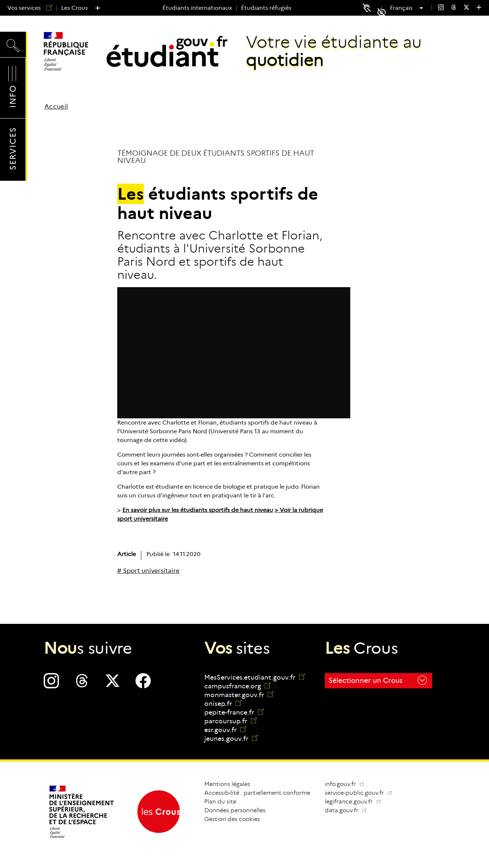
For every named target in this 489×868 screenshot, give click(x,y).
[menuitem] (441, 8)
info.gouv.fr (345, 784)
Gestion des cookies (232, 819)
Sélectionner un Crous (378, 680)
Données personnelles (235, 810)
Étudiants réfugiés (266, 8)
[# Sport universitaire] (148, 571)
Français (402, 8)
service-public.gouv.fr (362, 793)
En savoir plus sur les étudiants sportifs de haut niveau (198, 510)
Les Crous (74, 8)
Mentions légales (227, 784)
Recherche (13, 44)
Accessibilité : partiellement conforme (257, 793)
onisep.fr (223, 704)
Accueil (56, 107)
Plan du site (220, 801)
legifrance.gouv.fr (356, 801)
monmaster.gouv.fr (239, 695)
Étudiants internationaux (197, 8)
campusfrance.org (237, 686)
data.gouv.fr (349, 810)
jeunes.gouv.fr (231, 739)
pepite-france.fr (234, 712)
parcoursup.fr (230, 721)
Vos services (27, 8)
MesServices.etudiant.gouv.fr (255, 677)
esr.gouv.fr (225, 730)
